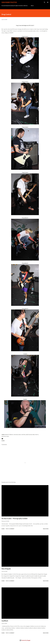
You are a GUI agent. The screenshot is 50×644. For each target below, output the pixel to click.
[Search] (45, 2)
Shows (32, 6)
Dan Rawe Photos (9, 2)
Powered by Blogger (25, 640)
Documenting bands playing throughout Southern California (15, 6)
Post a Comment (10, 529)
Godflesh (5, 621)
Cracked (16, 435)
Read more (46, 529)
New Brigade (6, 569)
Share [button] (3, 441)
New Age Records (30, 435)
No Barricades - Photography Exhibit (15, 518)
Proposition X (5, 436)
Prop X (37, 435)
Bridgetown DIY (9, 435)
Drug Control (22, 435)
